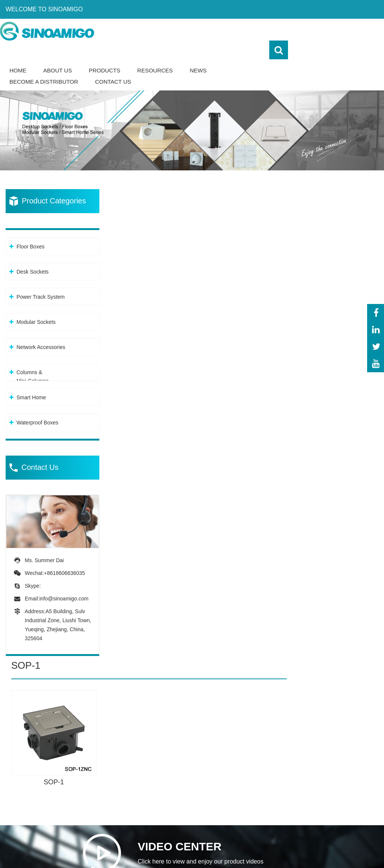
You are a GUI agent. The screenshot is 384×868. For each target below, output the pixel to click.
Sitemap (367, 852)
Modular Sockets (36, 303)
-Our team (339, 766)
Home (114, 52)
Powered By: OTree (256, 852)
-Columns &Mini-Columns (184, 827)
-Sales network (345, 809)
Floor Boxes (31, 228)
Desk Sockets (33, 253)
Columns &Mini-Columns (33, 358)
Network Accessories (41, 328)
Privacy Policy (312, 852)
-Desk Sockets (185, 766)
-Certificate (340, 780)
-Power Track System (194, 780)
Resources (251, 52)
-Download (340, 795)
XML (344, 852)
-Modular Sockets (189, 795)
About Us (153, 52)
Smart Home (31, 379)
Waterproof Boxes (37, 404)
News (294, 52)
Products (200, 52)
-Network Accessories (195, 809)
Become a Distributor (140, 63)
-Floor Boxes (183, 752)
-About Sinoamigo (349, 752)
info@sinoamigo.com (64, 579)
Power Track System (40, 278)
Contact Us (209, 63)
